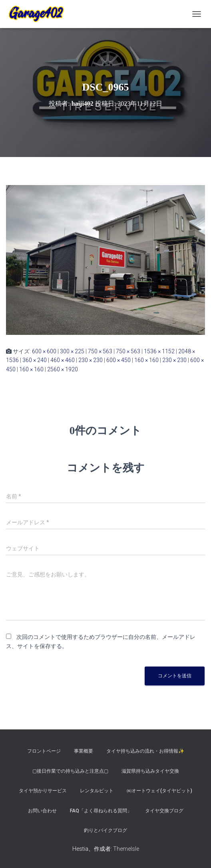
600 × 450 (118, 360)
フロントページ (44, 751)
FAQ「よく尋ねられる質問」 (101, 811)
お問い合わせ (42, 811)
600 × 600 (44, 351)
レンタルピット (97, 791)
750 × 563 (100, 351)
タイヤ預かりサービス (43, 791)
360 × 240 (35, 360)
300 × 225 (72, 351)
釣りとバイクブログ (105, 830)
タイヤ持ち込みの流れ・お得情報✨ (145, 751)
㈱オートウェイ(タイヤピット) (159, 791)
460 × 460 (63, 360)
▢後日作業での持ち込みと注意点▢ (70, 771)
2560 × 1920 (63, 369)
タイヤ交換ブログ (164, 811)
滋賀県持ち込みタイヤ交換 (150, 771)
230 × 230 (91, 360)
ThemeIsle (126, 849)
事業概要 (84, 751)
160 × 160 (146, 360)
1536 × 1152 (159, 351)
